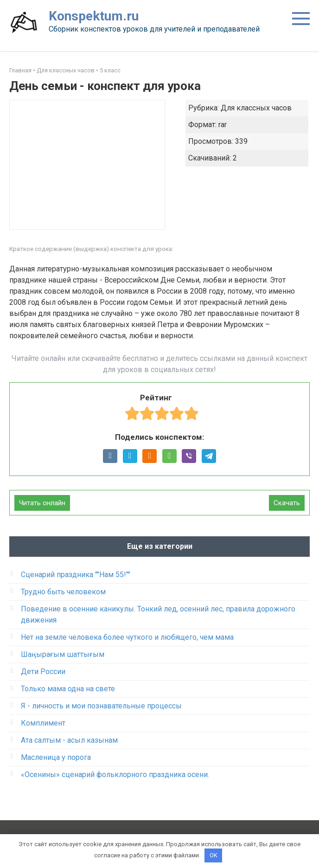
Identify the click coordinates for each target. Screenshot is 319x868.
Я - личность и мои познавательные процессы (101, 706)
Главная (20, 70)
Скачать (287, 503)
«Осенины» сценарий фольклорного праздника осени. (115, 775)
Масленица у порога (56, 757)
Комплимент (43, 723)
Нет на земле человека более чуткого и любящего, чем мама (127, 637)
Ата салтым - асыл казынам (69, 740)
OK (214, 855)
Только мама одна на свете (68, 689)
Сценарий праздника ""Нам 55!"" (76, 575)
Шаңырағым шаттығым (63, 654)
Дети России (43, 672)
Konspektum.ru (94, 16)
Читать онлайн (42, 503)
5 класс (110, 70)
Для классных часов (66, 70)
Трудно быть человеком (63, 592)
